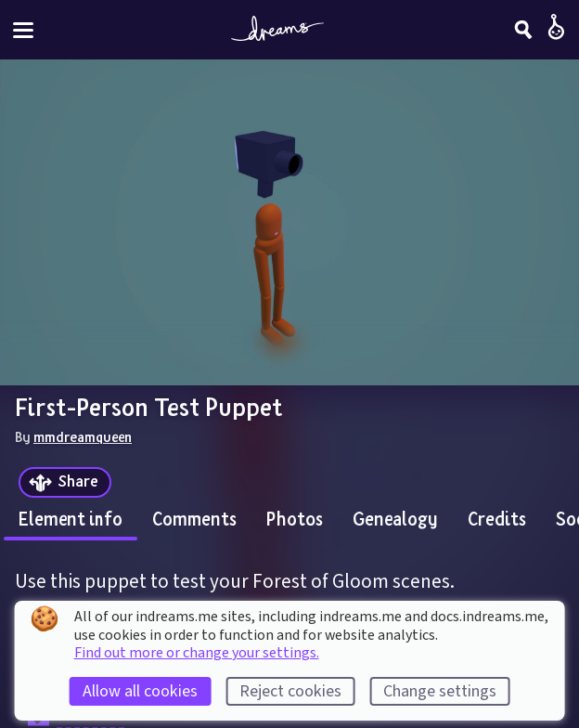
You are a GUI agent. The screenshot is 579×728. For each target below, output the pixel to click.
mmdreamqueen (83, 436)
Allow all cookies (140, 691)
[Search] (523, 30)
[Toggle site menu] (23, 30)
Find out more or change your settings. (197, 653)
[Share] (65, 482)
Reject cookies (290, 691)
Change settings (440, 691)
